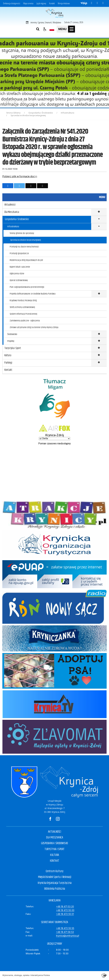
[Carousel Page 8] (51, 102)
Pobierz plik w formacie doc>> (20, 176)
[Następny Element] (23, 102)
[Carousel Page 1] (30, 102)
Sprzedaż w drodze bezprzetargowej (26, 240)
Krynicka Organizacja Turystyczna (55, 883)
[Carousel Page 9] (54, 102)
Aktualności (10, 205)
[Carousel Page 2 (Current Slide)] (33, 102)
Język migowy (41, 3)
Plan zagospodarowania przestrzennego (27, 287)
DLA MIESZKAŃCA (54, 838)
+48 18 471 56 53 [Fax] (65, 932)
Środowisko (12, 334)
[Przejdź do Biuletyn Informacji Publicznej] (84, 3)
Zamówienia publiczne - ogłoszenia (25, 321)
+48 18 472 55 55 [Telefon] (65, 928)
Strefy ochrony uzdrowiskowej (22, 307)
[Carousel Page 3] (36, 102)
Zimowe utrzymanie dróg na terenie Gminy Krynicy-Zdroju (34, 327)
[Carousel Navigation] (19, 102)
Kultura (8, 355)
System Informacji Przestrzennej (23, 314)
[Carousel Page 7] (48, 102)
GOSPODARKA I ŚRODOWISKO (54, 843)
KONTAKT (54, 861)
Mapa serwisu (28, 3)
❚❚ (6, 102)
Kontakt (52, 3)
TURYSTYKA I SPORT (54, 849)
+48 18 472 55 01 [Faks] (65, 914)
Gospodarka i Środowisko (17, 219)
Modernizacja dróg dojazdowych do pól (26, 260)
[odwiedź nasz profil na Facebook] (92, 3)
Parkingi (8, 363)
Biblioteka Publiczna (55, 889)
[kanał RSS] (103, 3)
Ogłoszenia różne (17, 274)
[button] (45, 29)
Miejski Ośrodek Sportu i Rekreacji (54, 877)
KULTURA (54, 855)
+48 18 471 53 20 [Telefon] (65, 906)
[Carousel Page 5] (42, 102)
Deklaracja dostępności (12, 3)
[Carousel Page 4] (39, 102)
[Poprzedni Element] (15, 102)
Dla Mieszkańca (12, 212)
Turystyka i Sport (13, 348)
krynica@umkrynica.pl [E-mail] (68, 936)
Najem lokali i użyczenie (20, 267)
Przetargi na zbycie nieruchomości (24, 247)
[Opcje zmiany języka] (52, 29)
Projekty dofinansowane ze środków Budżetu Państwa (33, 294)
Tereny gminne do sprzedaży (22, 233)
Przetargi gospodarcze (19, 253)
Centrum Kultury (55, 871)
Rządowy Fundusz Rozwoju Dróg (23, 300)
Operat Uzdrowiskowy (19, 280)
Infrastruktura (13, 227)
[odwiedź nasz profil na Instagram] (97, 3)
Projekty (11, 341)
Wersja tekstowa (64, 3)
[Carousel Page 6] (45, 102)
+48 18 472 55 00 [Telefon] (65, 910)
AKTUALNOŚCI (55, 832)
